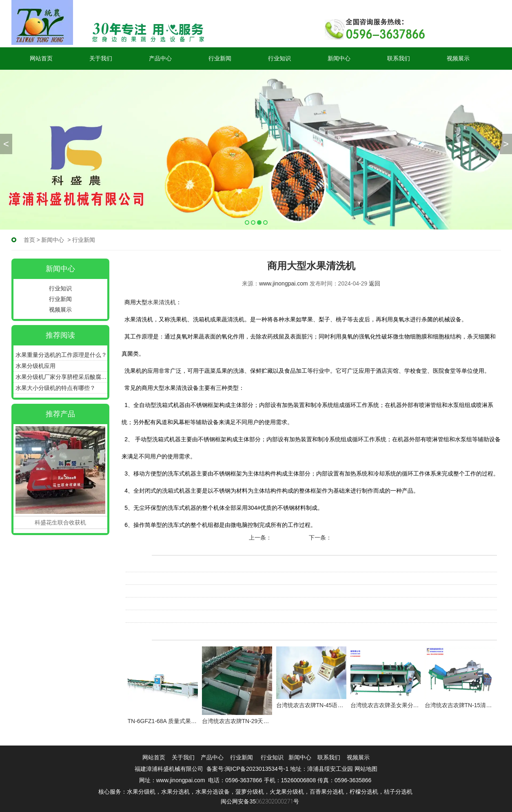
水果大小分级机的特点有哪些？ (55, 388)
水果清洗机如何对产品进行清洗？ (168, 566)
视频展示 (458, 58)
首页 (29, 240)
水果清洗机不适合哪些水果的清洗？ (171, 591)
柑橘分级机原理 (352, 538)
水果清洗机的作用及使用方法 (163, 616)
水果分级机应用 (35, 366)
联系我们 (399, 58)
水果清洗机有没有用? (153, 578)
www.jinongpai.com (284, 283)
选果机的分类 (290, 538)
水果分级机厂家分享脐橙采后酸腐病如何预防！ (61, 377)
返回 (375, 283)
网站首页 (41, 58)
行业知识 (279, 58)
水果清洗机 (162, 302)
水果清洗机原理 (146, 604)
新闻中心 (339, 58)
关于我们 (101, 58)
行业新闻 (220, 58)
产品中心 (160, 58)
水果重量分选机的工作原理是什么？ (61, 355)
